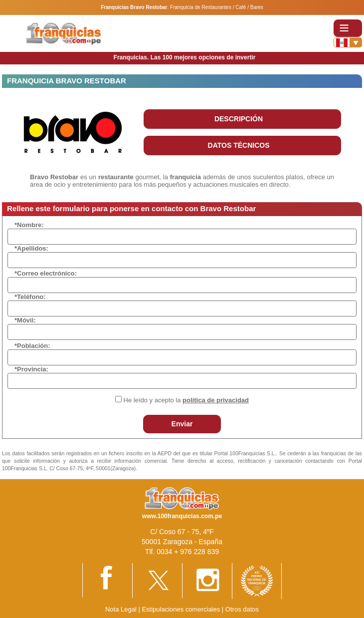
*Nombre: (29, 225)
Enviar (182, 424)
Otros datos (242, 609)
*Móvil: (25, 320)
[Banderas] (348, 42)
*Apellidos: (31, 248)
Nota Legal (121, 609)
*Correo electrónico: (46, 273)
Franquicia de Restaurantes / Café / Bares (217, 7)
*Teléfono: (30, 297)
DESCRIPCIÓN (239, 119)
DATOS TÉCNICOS (239, 145)
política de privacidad (216, 400)
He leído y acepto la (186, 400)
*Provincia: (31, 369)
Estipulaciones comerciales (182, 609)
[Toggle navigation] (348, 28)
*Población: (32, 346)
